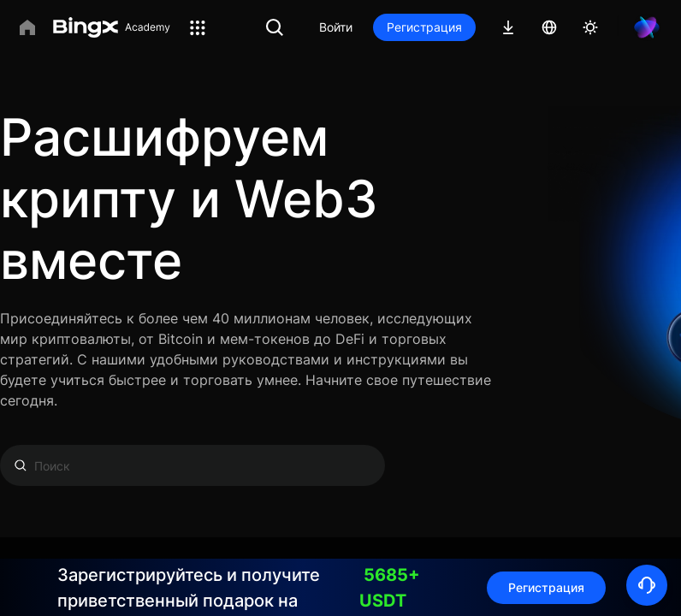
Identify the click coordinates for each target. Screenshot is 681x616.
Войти (336, 27)
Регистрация (424, 27)
